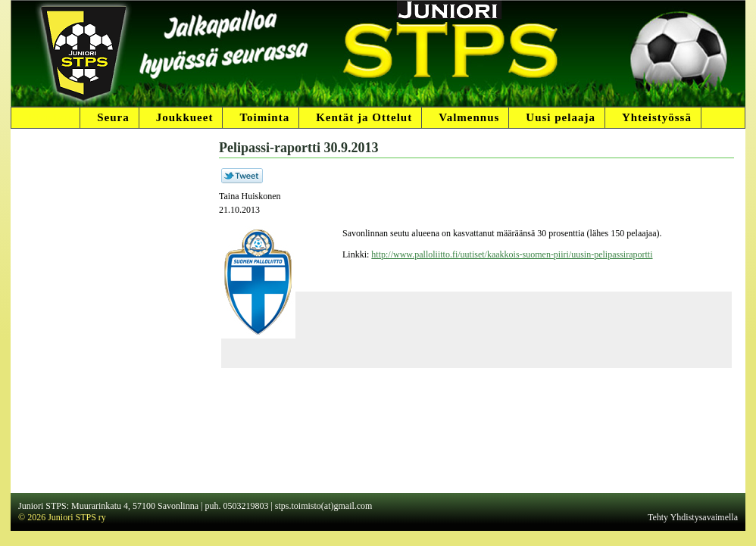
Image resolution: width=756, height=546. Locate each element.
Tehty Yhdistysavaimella (693, 517)
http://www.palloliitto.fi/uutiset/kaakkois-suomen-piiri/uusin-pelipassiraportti (512, 254)
